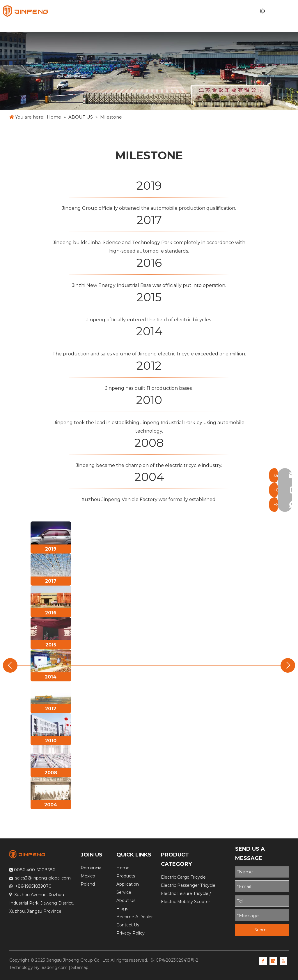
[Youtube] (283, 961)
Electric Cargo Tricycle (183, 877)
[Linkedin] (273, 961)
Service (124, 892)
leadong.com (54, 967)
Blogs (122, 909)
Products (126, 876)
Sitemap (80, 967)
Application (128, 884)
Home (123, 868)
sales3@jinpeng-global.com (43, 878)
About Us (126, 900)
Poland (88, 884)
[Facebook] (263, 961)
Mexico (88, 876)
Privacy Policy (131, 933)
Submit (262, 930)
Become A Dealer (135, 917)
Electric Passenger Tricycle (188, 885)
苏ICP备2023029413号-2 (174, 960)
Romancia (91, 868)
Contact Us (128, 925)
